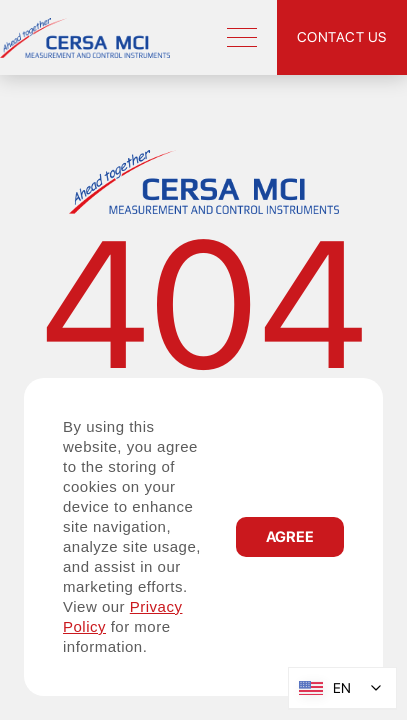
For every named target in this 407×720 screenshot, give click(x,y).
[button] (290, 537)
